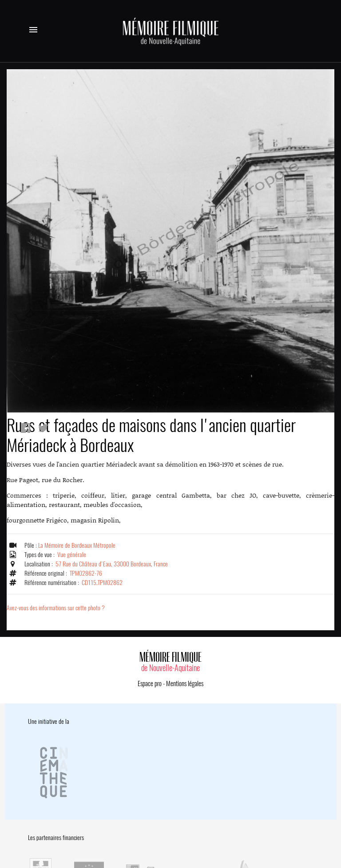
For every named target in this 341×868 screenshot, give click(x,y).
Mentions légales (185, 683)
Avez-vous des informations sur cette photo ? (56, 608)
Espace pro (150, 683)
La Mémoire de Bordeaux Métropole (77, 545)
